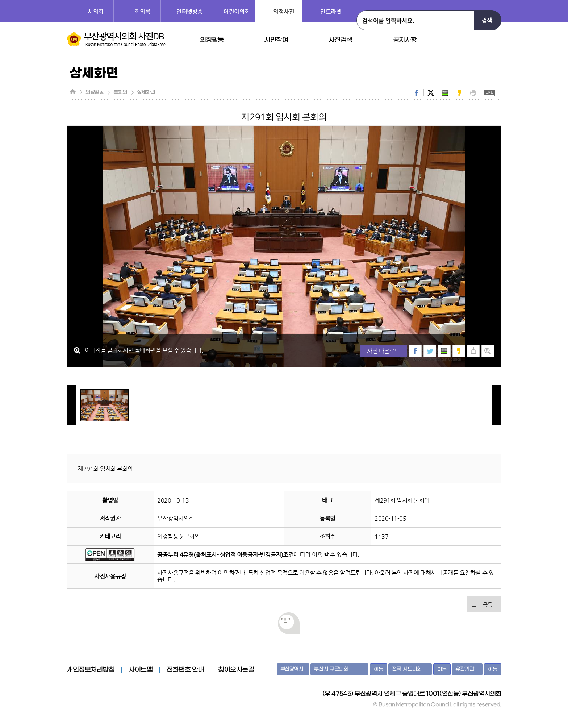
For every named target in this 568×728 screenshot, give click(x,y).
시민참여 (276, 40)
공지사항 (405, 40)
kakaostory (459, 93)
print (473, 93)
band (445, 93)
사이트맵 (141, 670)
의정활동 (212, 40)
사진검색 (341, 40)
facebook (417, 93)
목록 (487, 604)
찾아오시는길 (236, 670)
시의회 (96, 11)
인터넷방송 (190, 11)
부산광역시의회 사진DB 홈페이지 (116, 39)
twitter (431, 93)
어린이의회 (237, 11)
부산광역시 (292, 669)
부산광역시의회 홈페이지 (95, 701)
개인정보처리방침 (91, 670)
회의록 (143, 11)
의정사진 (284, 11)
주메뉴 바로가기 (0, 0)
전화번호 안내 (185, 670)
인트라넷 (331, 11)
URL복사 (489, 93)
